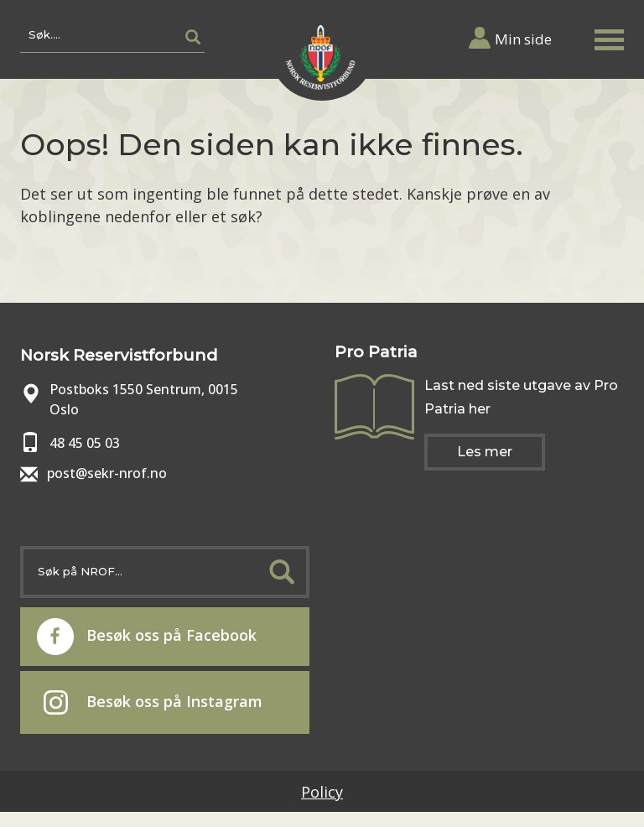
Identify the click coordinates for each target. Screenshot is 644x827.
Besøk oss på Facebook (147, 637)
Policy (322, 792)
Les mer (485, 452)
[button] (609, 36)
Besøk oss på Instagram (153, 703)
